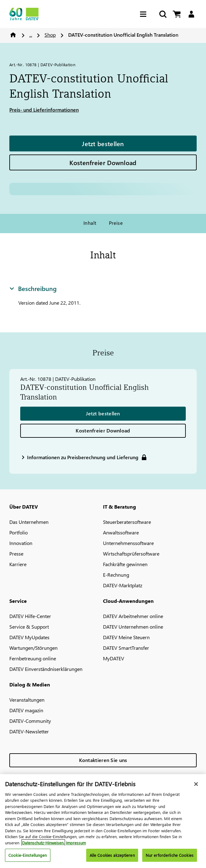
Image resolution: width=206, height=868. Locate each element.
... (31, 35)
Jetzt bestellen (103, 143)
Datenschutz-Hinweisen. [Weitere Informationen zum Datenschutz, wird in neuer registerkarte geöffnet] (43, 843)
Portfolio (19, 532)
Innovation (21, 543)
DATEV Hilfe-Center (30, 616)
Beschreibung (33, 288)
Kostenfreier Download (103, 162)
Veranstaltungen (27, 700)
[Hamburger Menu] (145, 14)
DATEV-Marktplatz (123, 585)
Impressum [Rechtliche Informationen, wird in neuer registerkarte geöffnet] (76, 843)
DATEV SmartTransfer (126, 648)
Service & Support (29, 627)
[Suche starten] (162, 14)
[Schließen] (196, 784)
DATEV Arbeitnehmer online (133, 616)
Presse (16, 554)
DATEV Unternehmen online (133, 627)
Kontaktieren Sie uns (103, 760)
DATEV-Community (30, 721)
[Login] (191, 14)
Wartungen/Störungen (33, 648)
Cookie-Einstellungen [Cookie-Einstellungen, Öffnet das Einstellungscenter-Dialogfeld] (28, 855)
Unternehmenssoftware (128, 543)
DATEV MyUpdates (29, 637)
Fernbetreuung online (33, 658)
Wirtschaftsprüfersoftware (131, 554)
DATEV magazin (26, 710)
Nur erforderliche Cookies (170, 855)
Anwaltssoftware (121, 532)
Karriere (18, 564)
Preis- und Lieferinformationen (44, 110)
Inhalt (90, 223)
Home (13, 35)
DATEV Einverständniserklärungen (46, 669)
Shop (50, 35)
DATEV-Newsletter (29, 731)
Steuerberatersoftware (127, 522)
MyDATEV (114, 658)
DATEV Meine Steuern (126, 637)
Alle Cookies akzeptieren (112, 855)
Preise (116, 223)
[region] (103, 821)
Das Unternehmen (29, 522)
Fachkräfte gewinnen (125, 564)
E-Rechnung (116, 575)
